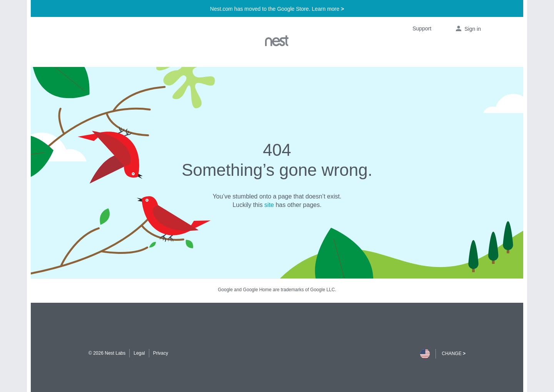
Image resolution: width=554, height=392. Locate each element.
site (269, 205)
